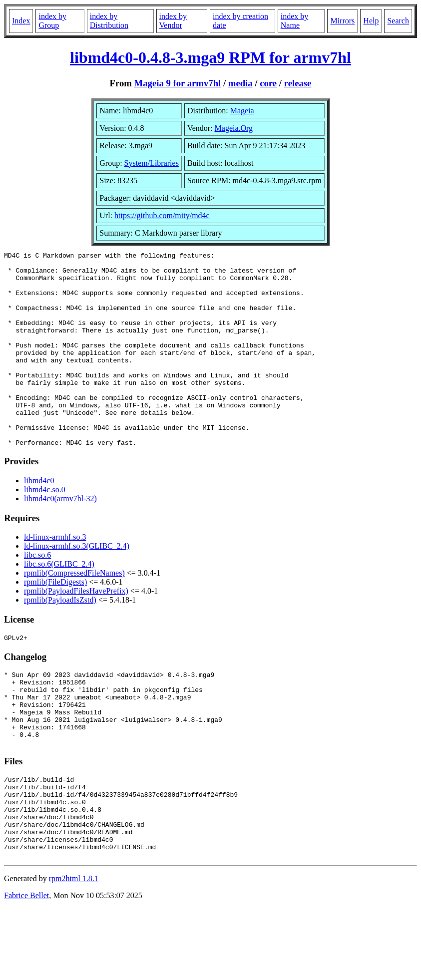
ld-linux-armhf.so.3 (55, 576)
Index (21, 21)
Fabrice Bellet (26, 967)
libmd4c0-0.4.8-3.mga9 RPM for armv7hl (210, 57)
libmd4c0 (39, 519)
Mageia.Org (234, 128)
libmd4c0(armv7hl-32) (60, 537)
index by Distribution (109, 21)
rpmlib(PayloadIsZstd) (60, 639)
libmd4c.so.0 (45, 528)
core (268, 83)
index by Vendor (173, 21)
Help (371, 21)
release (298, 83)
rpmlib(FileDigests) (55, 621)
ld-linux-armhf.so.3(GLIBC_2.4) (77, 585)
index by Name (295, 21)
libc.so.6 (37, 594)
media (240, 83)
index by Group (52, 21)
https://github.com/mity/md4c (162, 215)
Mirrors (342, 21)
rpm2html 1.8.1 (74, 950)
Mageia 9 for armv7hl (178, 83)
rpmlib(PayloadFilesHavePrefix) (76, 630)
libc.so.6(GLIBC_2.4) (59, 603)
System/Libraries (152, 163)
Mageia (242, 111)
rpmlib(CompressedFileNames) (74, 612)
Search (398, 21)
